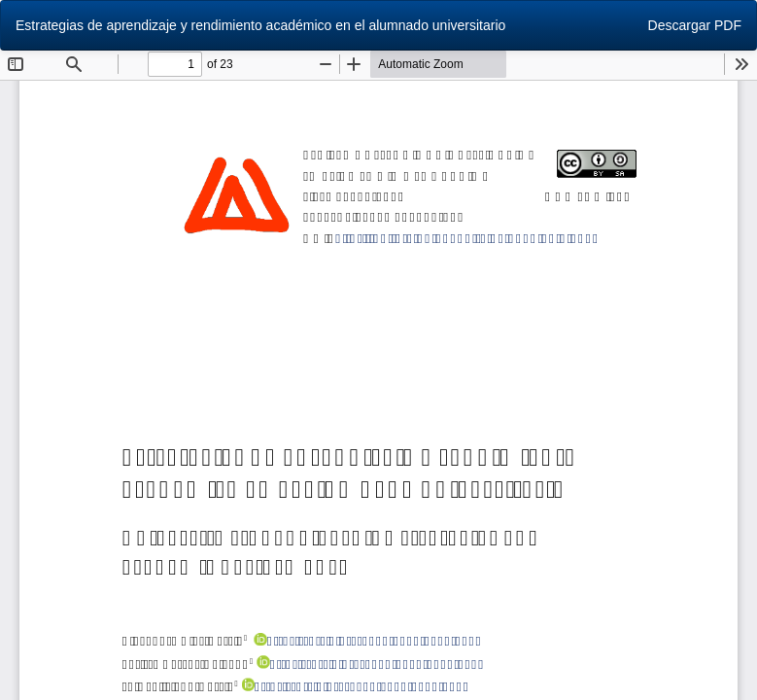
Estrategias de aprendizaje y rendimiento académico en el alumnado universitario (260, 25)
